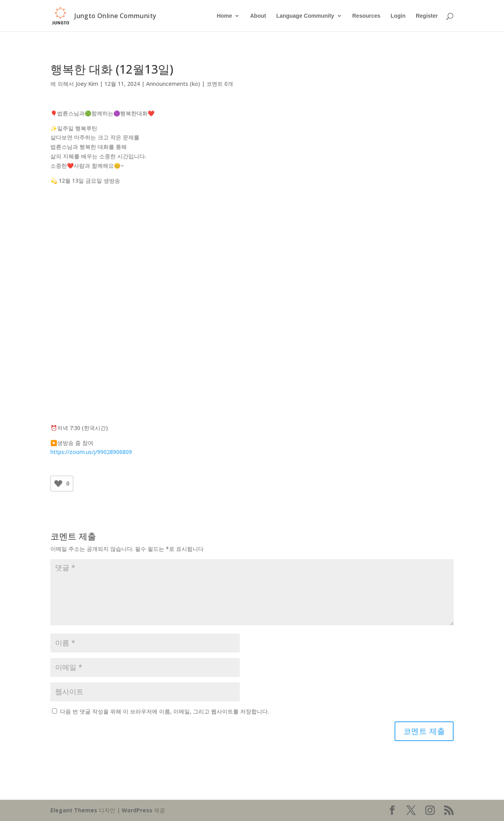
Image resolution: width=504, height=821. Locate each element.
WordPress (137, 810)
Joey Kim (87, 84)
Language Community (305, 16)
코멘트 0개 (220, 84)
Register (427, 16)
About (258, 16)
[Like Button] (58, 484)
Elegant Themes (74, 810)
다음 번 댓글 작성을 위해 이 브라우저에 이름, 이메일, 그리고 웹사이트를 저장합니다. (164, 711)
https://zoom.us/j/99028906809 (91, 452)
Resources (366, 16)
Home (224, 16)
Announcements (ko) (173, 84)
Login (398, 16)
